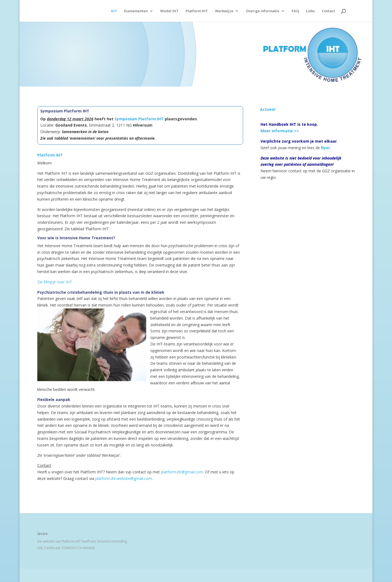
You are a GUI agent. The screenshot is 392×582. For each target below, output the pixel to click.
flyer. (326, 148)
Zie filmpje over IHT (55, 282)
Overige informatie (263, 11)
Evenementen (136, 11)
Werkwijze (224, 11)
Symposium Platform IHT (139, 119)
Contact (328, 11)
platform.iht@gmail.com (182, 472)
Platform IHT (197, 11)
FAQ (295, 11)
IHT (114, 11)
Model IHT (169, 11)
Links (310, 11)
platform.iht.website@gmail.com (124, 478)
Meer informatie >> (280, 131)
